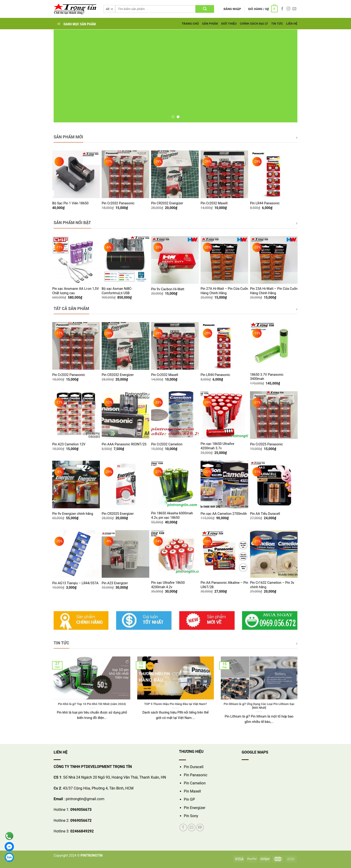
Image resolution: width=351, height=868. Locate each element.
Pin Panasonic (196, 775)
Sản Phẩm (210, 24)
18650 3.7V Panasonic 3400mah (267, 377)
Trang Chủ (190, 24)
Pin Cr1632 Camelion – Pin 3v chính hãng (272, 585)
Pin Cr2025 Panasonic (266, 444)
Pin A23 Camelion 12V (69, 444)
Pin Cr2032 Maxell (214, 203)
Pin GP (189, 799)
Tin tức (277, 24)
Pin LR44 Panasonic (265, 203)
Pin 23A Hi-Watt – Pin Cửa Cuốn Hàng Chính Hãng (274, 291)
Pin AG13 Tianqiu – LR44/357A (75, 583)
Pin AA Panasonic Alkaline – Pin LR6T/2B (224, 585)
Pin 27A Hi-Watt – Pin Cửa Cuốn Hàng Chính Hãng (224, 291)
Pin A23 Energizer (115, 583)
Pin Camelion (195, 783)
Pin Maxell (192, 791)
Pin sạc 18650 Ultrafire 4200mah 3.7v (217, 446)
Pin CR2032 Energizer (167, 203)
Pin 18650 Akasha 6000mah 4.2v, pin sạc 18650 (172, 516)
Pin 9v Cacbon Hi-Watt (168, 289)
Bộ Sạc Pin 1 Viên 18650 (70, 203)
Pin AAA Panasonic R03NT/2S (124, 444)
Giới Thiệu (229, 24)
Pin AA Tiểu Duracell (265, 514)
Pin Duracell (194, 767)
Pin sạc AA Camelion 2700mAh (224, 514)
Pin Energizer (195, 808)
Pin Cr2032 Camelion (167, 444)
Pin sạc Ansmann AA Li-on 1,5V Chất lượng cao (76, 291)
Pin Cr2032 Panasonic (118, 203)
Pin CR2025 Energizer (118, 514)
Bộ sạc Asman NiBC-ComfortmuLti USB (117, 291)
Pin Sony (191, 816)
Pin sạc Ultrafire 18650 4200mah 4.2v (168, 585)
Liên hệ (292, 24)
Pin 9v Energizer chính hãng (73, 514)
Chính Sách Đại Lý (254, 24)
